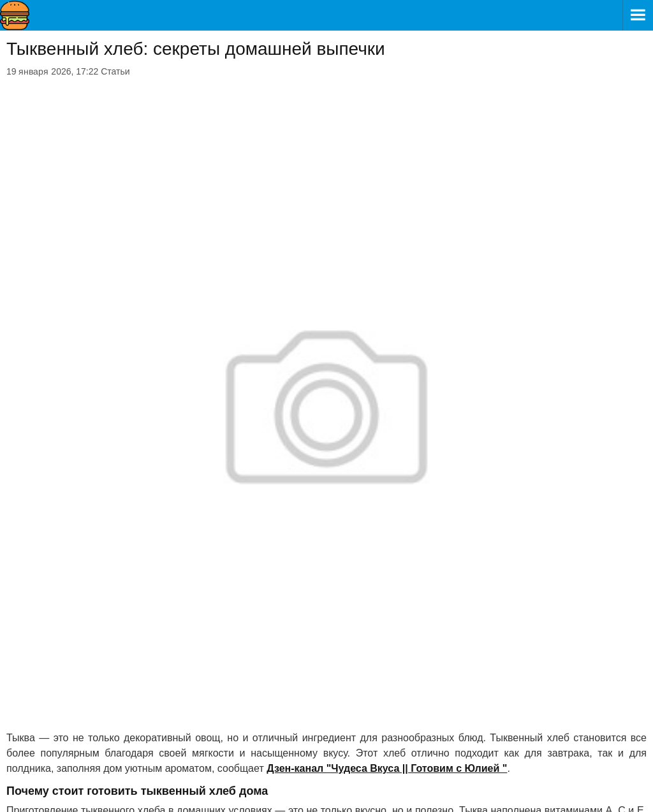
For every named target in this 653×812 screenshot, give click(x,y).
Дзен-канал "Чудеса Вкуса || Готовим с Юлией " (387, 768)
